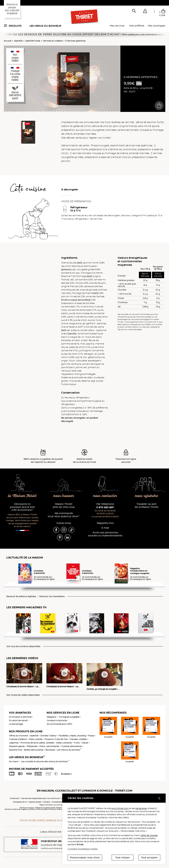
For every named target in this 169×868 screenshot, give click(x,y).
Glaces (85, 743)
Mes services (117, 26)
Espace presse (35, 802)
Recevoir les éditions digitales (21, 596)
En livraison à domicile (20, 717)
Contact (47, 802)
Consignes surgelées (69, 717)
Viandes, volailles (78, 739)
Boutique (50, 750)
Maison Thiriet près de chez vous (64, 506)
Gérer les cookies (149, 835)
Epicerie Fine (16, 750)
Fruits (77, 743)
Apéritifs (18, 41)
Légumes (14, 743)
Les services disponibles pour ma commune (40, 798)
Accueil (8, 41)
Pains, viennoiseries (49, 746)
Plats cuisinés (36, 739)
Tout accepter (149, 858)
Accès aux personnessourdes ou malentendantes (105, 534)
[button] (145, 12)
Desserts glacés (17, 746)
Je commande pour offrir (60, 724)
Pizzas (91, 736)
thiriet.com (15, 798)
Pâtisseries (32, 746)
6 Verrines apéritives (76, 41)
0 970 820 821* (105, 507)
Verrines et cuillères (53, 41)
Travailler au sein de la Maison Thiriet (147, 506)
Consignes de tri (20, 802)
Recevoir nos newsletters (52, 596)
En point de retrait (18, 720)
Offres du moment (19, 736)
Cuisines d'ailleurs (18, 739)
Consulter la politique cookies (83, 849)
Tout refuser (123, 858)
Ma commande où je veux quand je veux (64, 515)
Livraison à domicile (57, 720)
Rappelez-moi (105, 523)
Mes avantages (157, 26)
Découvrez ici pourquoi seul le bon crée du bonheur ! (22, 507)
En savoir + (67, 774)
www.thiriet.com (120, 808)
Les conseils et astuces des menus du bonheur (45, 761)
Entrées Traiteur (49, 736)
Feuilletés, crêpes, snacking (72, 736)
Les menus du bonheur (45, 26)
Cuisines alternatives (72, 746)
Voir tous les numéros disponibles (23, 646)
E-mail (105, 528)
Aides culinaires (64, 743)
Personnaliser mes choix (85, 858)
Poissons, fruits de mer (56, 739)
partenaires (141, 808)
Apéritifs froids (33, 41)
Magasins (51, 717)
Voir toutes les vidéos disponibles (23, 695)
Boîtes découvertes (34, 750)
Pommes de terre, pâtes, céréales (37, 743)
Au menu (14, 761)
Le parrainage (16, 724)
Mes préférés (137, 26)
